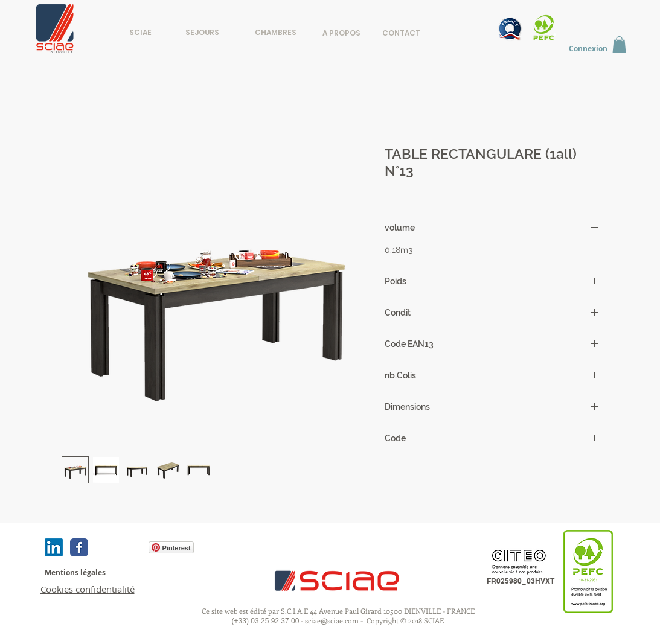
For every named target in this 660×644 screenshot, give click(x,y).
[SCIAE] (140, 33)
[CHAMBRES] (276, 32)
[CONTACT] (401, 33)
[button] (619, 44)
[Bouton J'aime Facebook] (117, 547)
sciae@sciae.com (332, 620)
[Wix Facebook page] (79, 547)
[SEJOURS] (202, 32)
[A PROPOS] (341, 33)
